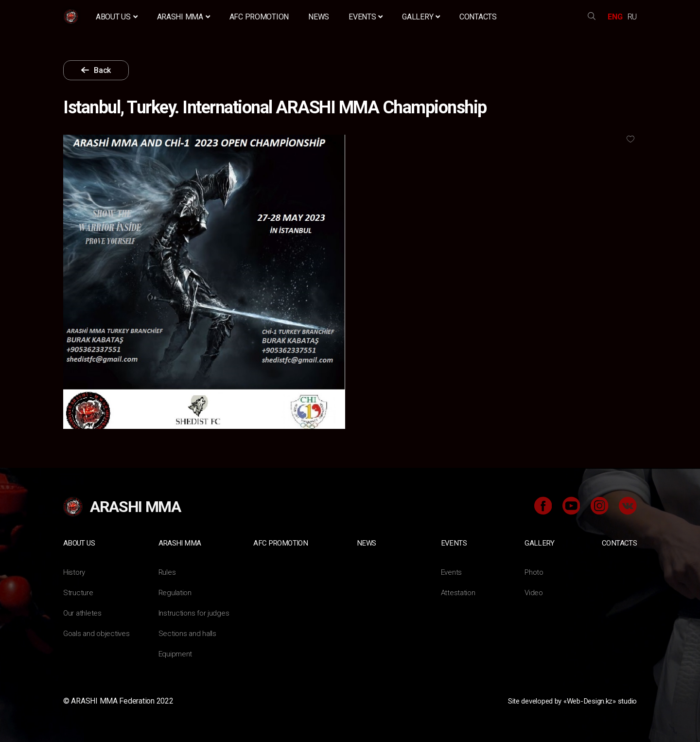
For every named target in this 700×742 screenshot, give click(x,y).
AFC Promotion (259, 17)
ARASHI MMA (184, 17)
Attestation (459, 592)
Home (72, 17)
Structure (78, 592)
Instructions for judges (195, 612)
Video (534, 592)
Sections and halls (188, 633)
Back (111, 70)
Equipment (176, 653)
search (592, 17)
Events (366, 17)
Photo (535, 572)
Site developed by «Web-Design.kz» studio (566, 700)
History (75, 572)
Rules (167, 572)
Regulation (176, 592)
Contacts (478, 17)
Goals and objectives (98, 633)
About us (117, 17)
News (319, 17)
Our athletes (83, 612)
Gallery (421, 17)
